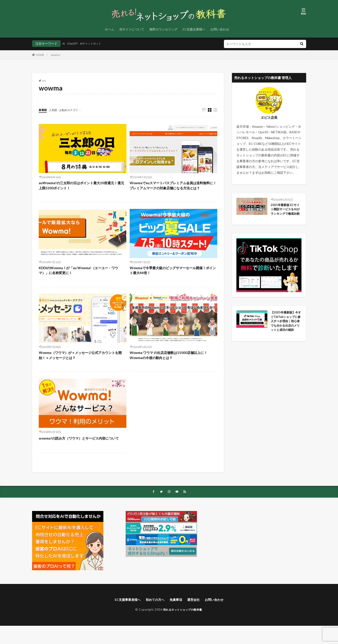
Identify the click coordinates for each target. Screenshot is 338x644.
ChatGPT (75, 43)
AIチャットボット (96, 43)
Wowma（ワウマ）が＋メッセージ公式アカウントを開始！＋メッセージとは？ (82, 366)
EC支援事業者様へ (123, 618)
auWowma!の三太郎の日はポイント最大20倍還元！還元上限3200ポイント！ (82, 187)
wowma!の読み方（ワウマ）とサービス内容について (83, 452)
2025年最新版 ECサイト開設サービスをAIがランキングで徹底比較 (286, 213)
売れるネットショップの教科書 (183, 628)
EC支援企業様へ (194, 29)
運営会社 (196, 618)
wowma (55, 55)
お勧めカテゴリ (73, 110)
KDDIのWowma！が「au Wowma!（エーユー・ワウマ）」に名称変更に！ (82, 279)
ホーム (109, 29)
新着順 (43, 110)
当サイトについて (132, 29)
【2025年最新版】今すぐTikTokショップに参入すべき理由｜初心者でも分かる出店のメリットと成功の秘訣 (286, 338)
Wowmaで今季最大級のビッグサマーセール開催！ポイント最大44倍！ (171, 279)
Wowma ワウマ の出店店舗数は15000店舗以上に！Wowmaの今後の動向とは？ (172, 366)
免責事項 (177, 618)
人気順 (55, 110)
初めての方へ (154, 618)
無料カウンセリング (163, 29)
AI (64, 43)
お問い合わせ (220, 29)
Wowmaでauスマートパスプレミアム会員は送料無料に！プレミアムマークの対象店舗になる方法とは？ (172, 190)
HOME (40, 55)
